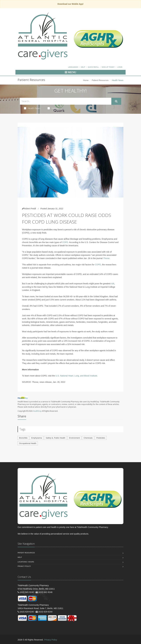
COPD (65, 242)
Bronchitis (23, 438)
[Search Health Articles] (66, 101)
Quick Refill (93, 67)
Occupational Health (28, 443)
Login (120, 67)
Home (86, 80)
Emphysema (37, 438)
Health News (32, 108)
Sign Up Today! (108, 67)
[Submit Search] (116, 101)
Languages (73, 67)
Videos (53, 108)
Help (83, 67)
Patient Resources (100, 80)
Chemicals (88, 438)
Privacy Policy (24, 566)
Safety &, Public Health (55, 438)
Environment (74, 438)
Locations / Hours (26, 562)
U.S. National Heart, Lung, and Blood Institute (76, 376)
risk (113, 284)
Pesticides (101, 438)
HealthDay (37, 411)
